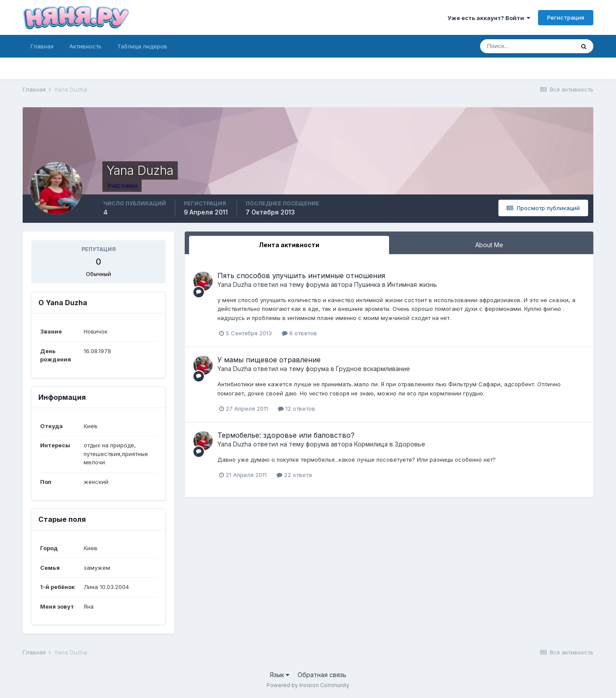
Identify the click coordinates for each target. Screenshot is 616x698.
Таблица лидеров (142, 46)
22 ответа (294, 475)
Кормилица (371, 444)
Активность (85, 46)
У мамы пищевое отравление (269, 360)
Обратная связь (322, 675)
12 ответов (297, 409)
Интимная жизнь (412, 284)
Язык (279, 675)
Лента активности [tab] (289, 245)
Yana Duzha (234, 284)
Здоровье (410, 444)
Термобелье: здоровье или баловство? (286, 435)
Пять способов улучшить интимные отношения (301, 276)
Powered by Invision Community (308, 685)
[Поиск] (527, 46)
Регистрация (566, 17)
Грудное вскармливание (373, 369)
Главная (42, 46)
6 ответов (300, 333)
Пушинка (367, 284)
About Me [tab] (489, 245)
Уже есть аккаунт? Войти (489, 18)
